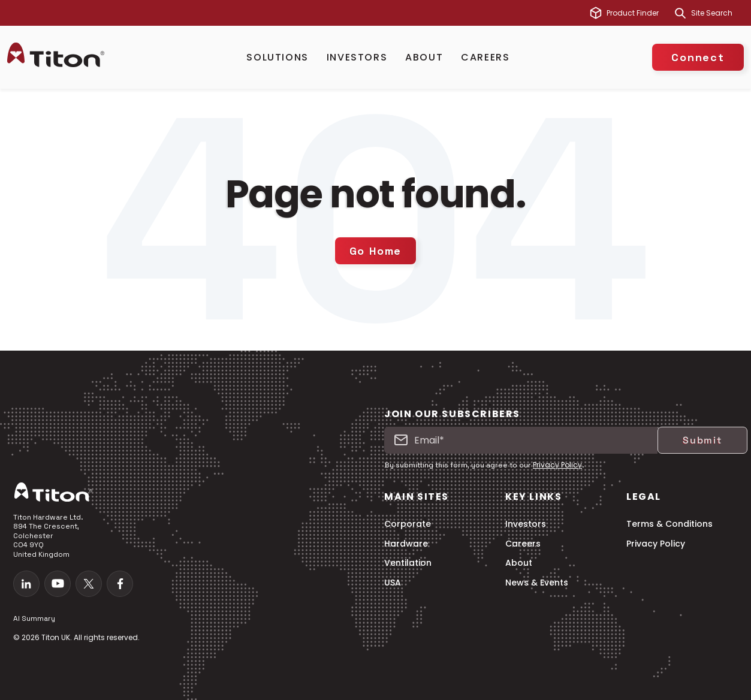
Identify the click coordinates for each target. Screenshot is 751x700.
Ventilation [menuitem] (408, 563)
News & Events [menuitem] (537, 583)
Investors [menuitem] (526, 524)
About (424, 57)
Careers (485, 57)
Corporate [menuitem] (408, 524)
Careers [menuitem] (523, 544)
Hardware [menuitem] (406, 544)
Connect (698, 57)
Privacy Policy (557, 465)
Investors (357, 57)
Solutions (277, 57)
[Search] (680, 13)
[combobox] (717, 13)
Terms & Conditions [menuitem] (669, 524)
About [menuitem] (519, 563)
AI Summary (34, 618)
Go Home (376, 251)
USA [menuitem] (393, 583)
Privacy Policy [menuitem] (656, 544)
